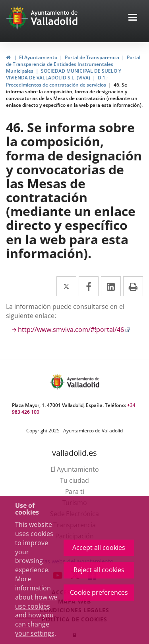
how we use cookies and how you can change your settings (36, 615)
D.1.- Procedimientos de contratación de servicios (57, 81)
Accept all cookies (99, 548)
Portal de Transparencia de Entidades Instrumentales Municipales (73, 64)
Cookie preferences (99, 592)
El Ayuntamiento (38, 57)
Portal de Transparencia (92, 57)
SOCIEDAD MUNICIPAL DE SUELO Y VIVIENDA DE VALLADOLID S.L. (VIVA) (64, 74)
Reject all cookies (99, 570)
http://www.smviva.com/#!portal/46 (74, 330)
